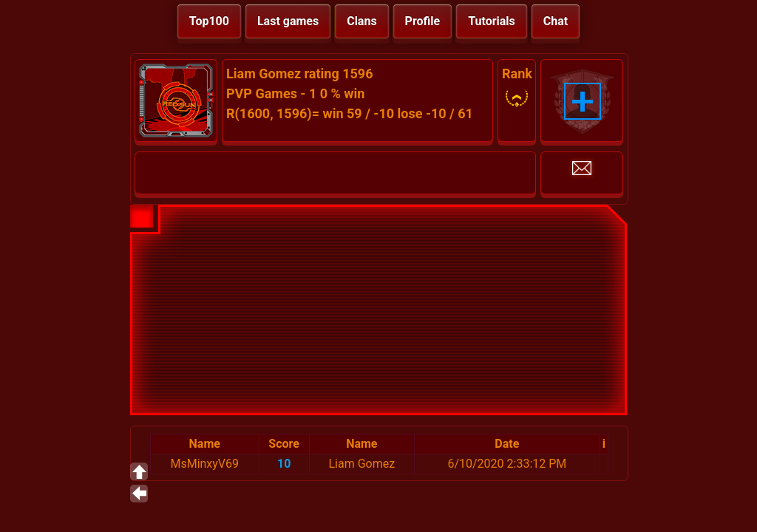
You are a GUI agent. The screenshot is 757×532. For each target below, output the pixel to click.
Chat (556, 21)
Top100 (209, 21)
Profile (423, 21)
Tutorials (492, 21)
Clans (361, 21)
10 (284, 464)
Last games (288, 21)
